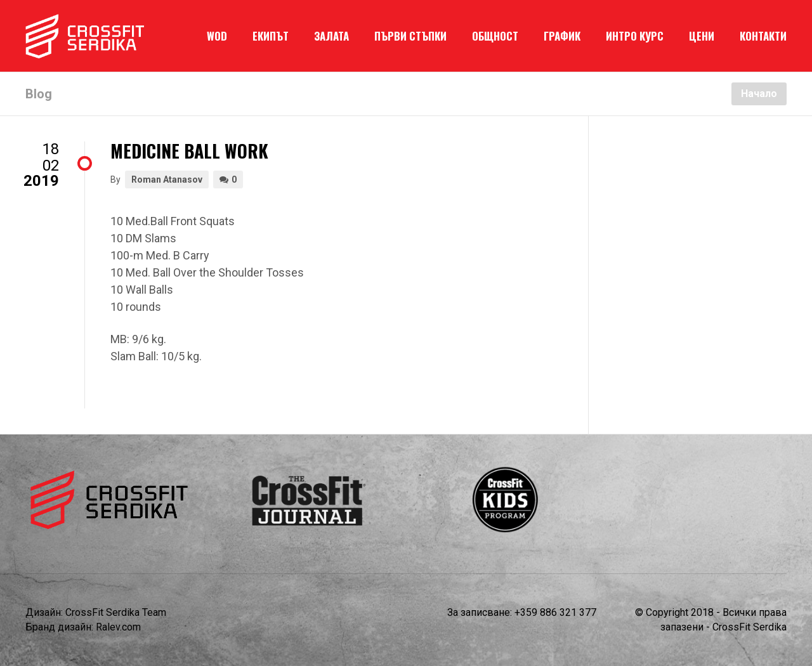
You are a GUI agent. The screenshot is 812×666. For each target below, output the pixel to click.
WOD (217, 36)
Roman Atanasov (167, 180)
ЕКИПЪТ (271, 36)
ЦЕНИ (702, 36)
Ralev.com (118, 627)
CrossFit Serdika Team (116, 612)
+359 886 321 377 (555, 612)
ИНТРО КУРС (635, 36)
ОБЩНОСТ (495, 36)
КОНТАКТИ (763, 36)
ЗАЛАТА (331, 36)
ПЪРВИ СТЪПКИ (410, 36)
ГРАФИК (562, 36)
